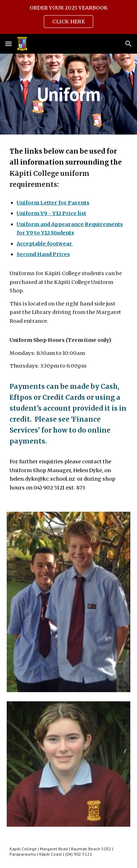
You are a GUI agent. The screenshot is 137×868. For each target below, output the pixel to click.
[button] (8, 44)
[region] (68, 17)
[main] (68, 94)
